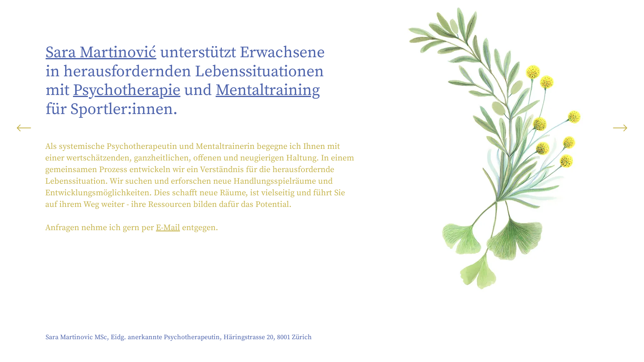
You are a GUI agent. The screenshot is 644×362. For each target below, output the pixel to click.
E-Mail (168, 228)
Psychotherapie (127, 90)
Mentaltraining (268, 90)
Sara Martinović (101, 53)
